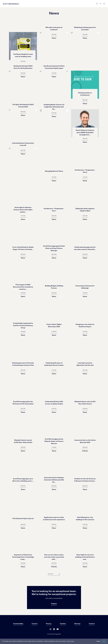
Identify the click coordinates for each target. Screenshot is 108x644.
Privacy (49, 624)
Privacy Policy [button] (70, 641)
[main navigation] (97, 4)
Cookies (63, 624)
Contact (92, 624)
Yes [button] (104, 641)
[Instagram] (50, 630)
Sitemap (77, 624)
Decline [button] (98, 641)
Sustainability (18, 624)
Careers (35, 624)
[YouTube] (58, 630)
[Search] (100, 4)
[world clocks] (104, 4)
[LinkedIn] (54, 630)
